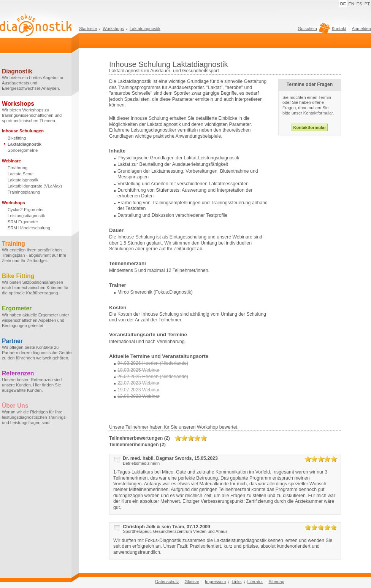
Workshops (113, 29)
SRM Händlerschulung (29, 228)
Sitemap (277, 582)
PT (367, 4)
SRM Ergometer (23, 222)
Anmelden (361, 29)
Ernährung (17, 168)
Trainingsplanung (24, 192)
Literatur (255, 582)
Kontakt (339, 29)
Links (236, 582)
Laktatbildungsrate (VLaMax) (35, 186)
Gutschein (313, 30)
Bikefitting (17, 138)
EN (351, 4)
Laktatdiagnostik (145, 29)
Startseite (88, 29)
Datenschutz (167, 582)
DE (343, 4)
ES (359, 4)
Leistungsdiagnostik (26, 216)
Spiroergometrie (23, 150)
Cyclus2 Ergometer (26, 210)
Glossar (192, 582)
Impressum (215, 582)
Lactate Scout (21, 174)
